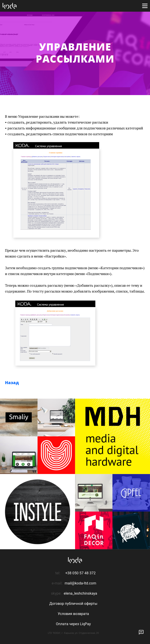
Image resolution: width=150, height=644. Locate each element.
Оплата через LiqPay (73, 624)
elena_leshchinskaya (80, 593)
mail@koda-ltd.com (80, 583)
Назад (12, 382)
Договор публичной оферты (73, 604)
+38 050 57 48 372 (80, 573)
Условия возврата (73, 614)
